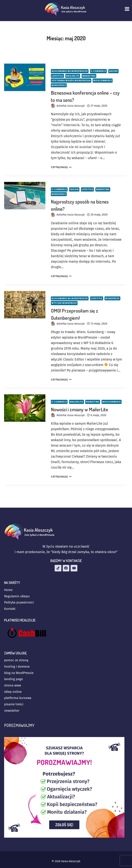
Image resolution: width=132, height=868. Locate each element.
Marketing (103, 76)
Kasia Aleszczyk (77, 107)
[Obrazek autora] (53, 107)
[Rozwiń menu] (128, 9)
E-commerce (101, 71)
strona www (13, 683)
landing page (14, 676)
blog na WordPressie (20, 669)
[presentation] (25, 77)
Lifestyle (70, 76)
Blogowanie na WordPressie (71, 71)
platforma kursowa (19, 697)
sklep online (14, 690)
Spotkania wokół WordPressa (73, 81)
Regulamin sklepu (18, 590)
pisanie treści (15, 704)
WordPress (59, 86)
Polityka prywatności (20, 597)
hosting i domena (18, 662)
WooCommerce (106, 81)
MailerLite (86, 76)
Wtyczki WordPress (84, 305)
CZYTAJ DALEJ (62, 168)
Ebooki (56, 76)
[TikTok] (58, 561)
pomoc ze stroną (17, 656)
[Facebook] (66, 561)
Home (9, 583)
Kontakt (10, 603)
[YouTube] (74, 561)
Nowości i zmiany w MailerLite (79, 416)
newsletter (12, 710)
